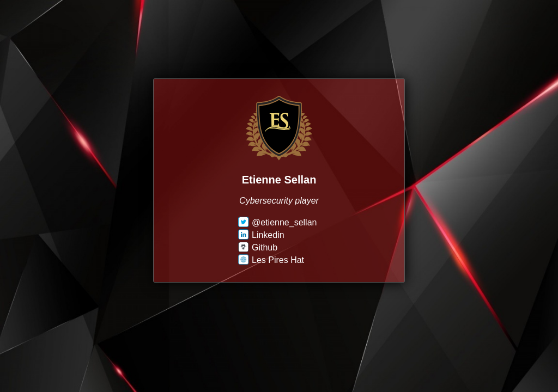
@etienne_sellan (277, 222)
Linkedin (261, 235)
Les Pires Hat (271, 260)
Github (258, 247)
